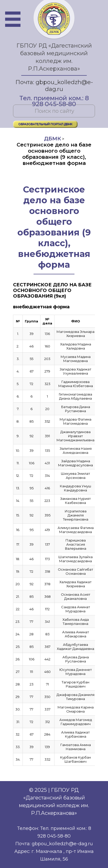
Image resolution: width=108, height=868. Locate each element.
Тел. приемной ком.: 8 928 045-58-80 (54, 99)
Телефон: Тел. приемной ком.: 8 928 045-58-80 (54, 832)
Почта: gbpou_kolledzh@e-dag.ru (54, 86)
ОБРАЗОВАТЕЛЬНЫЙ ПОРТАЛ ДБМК (45, 124)
